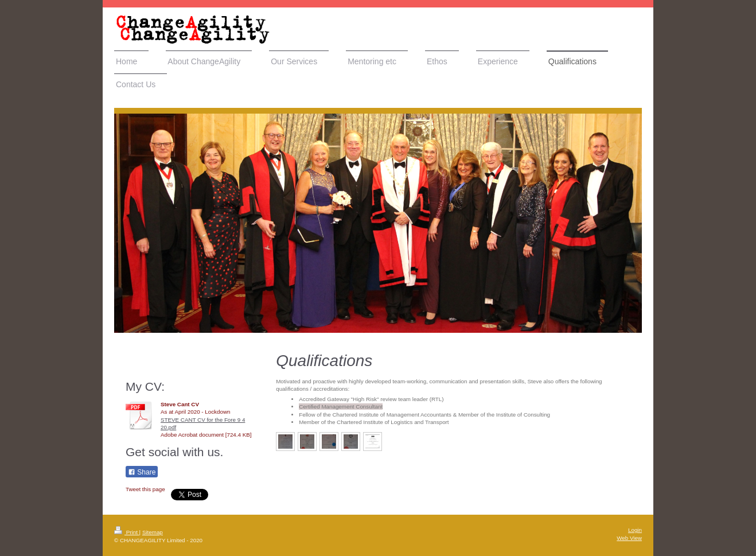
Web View (629, 538)
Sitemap (153, 532)
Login (635, 530)
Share (142, 472)
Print (127, 532)
